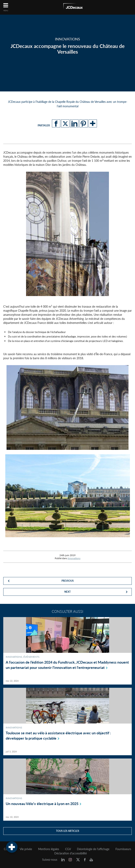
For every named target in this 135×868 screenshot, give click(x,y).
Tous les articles (68, 831)
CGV (68, 849)
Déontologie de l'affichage (93, 849)
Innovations (74, 558)
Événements (31, 657)
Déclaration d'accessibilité (71, 853)
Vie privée (26, 849)
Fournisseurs (123, 849)
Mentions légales (49, 849)
